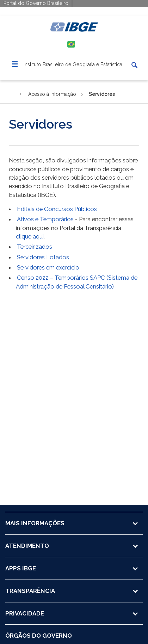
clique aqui (30, 236)
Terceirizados (35, 247)
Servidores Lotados (43, 257)
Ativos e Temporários (45, 219)
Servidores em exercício (48, 267)
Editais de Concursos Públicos (57, 209)
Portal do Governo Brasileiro (36, 3)
